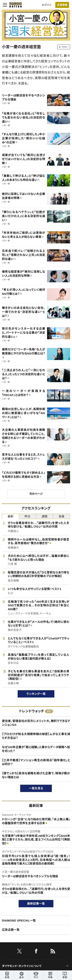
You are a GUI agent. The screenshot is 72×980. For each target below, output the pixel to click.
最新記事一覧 (36, 904)
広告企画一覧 (11, 930)
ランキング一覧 (36, 694)
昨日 (28, 516)
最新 (10, 516)
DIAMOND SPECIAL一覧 (19, 920)
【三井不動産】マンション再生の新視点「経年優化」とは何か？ (36, 762)
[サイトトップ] (14, 5)
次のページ (36, 494)
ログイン (47, 5)
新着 (7, 975)
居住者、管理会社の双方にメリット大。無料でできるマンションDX (36, 723)
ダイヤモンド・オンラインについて (22, 966)
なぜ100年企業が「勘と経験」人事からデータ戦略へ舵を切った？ (36, 749)
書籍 (65, 975)
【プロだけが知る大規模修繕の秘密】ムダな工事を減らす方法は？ (36, 736)
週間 (44, 516)
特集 (50, 975)
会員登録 (62, 5)
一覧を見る (36, 788)
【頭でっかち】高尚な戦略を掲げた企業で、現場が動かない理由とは (36, 775)
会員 (62, 516)
